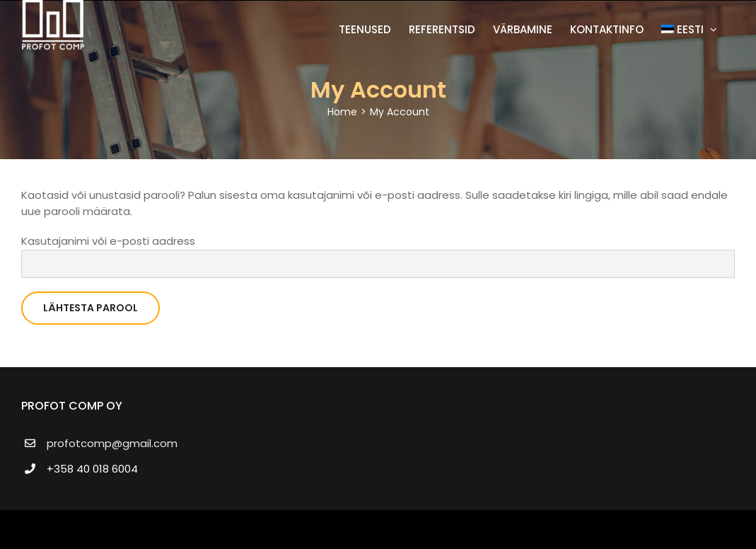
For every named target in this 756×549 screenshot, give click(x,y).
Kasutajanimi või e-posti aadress (108, 241)
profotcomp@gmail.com (112, 443)
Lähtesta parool (91, 308)
